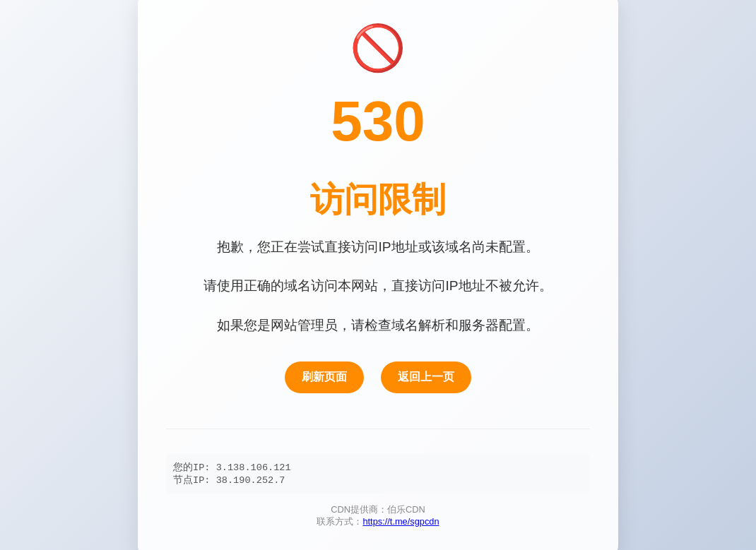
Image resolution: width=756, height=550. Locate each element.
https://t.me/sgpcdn (401, 524)
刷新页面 (324, 376)
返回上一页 (426, 376)
